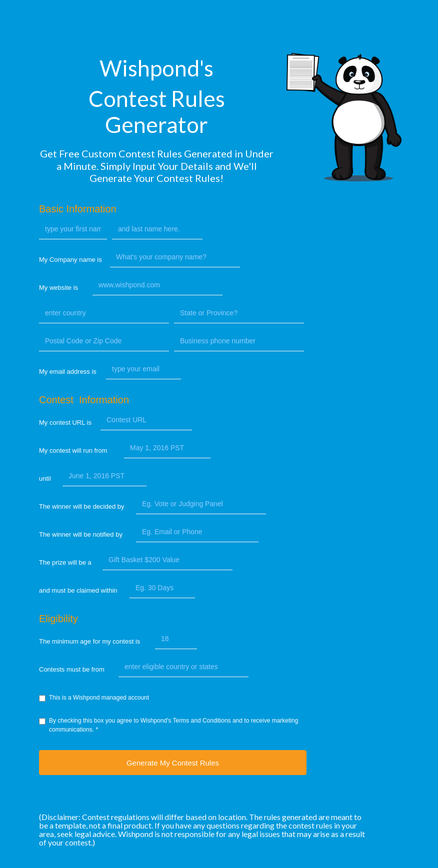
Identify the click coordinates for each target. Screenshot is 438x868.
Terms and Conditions (202, 721)
